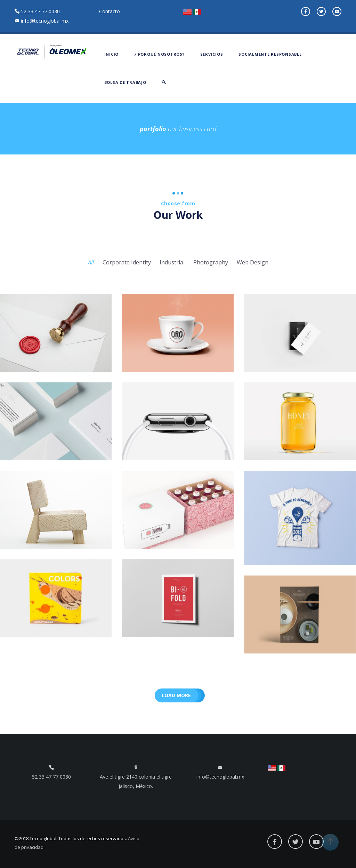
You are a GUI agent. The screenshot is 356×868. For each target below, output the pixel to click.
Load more (176, 695)
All (91, 262)
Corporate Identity (127, 262)
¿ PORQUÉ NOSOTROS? (159, 54)
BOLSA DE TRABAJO (125, 82)
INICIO (112, 54)
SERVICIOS (212, 54)
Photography (211, 262)
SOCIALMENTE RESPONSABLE (270, 54)
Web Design (253, 262)
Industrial (172, 262)
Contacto (110, 11)
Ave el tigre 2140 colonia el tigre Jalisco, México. (136, 777)
